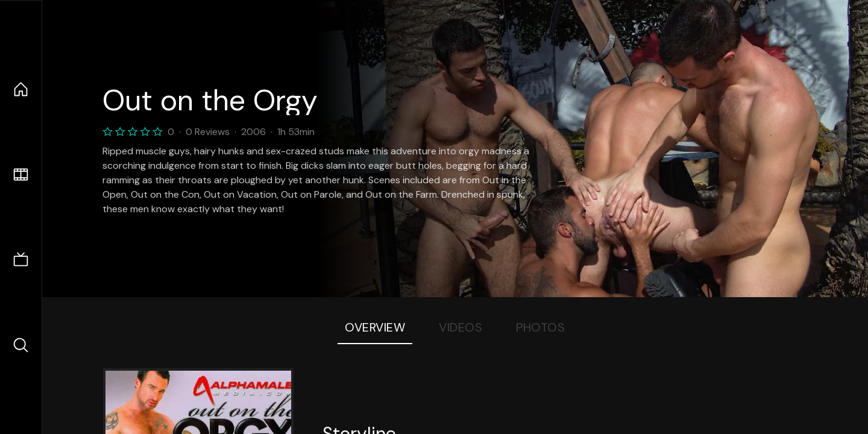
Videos (461, 327)
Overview (375, 327)
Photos (540, 327)
